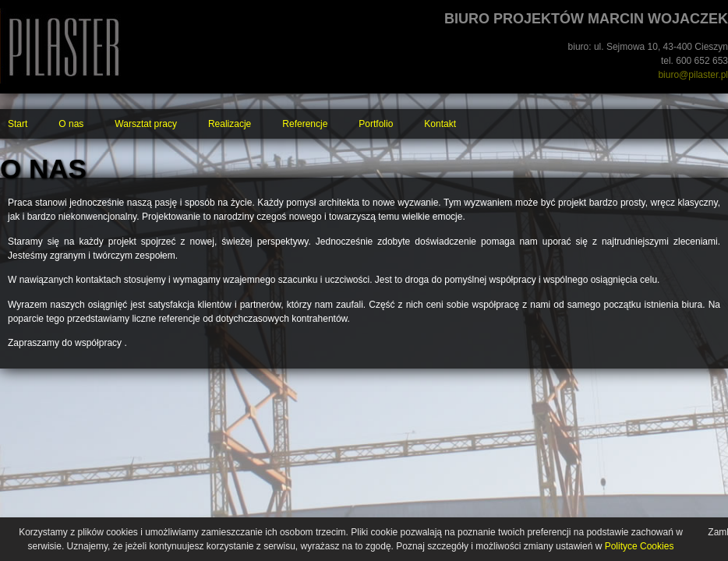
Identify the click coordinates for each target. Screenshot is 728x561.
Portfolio (376, 124)
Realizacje (230, 124)
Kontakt (440, 124)
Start (18, 124)
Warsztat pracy (146, 124)
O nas (71, 124)
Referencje (305, 124)
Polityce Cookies (640, 546)
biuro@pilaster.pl (693, 75)
